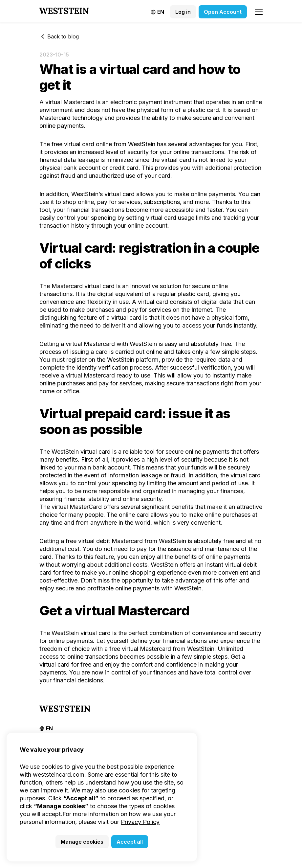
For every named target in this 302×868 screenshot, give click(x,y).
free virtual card (73, 144)
